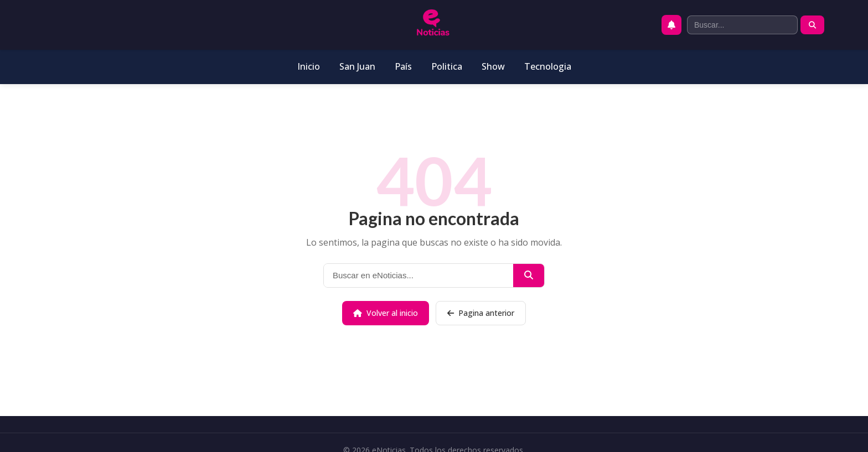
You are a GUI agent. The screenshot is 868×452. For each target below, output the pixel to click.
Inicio (309, 66)
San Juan (357, 66)
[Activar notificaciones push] (671, 25)
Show (493, 66)
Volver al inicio (386, 313)
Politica (447, 66)
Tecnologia (548, 66)
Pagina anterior (481, 313)
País (403, 66)
